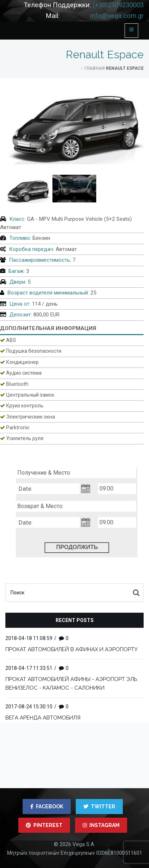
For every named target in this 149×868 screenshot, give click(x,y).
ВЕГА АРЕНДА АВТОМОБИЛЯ (43, 718)
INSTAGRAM (101, 825)
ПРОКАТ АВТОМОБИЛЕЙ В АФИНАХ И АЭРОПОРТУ (71, 649)
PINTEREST (44, 825)
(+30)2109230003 (118, 5)
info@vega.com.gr (117, 16)
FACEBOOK (47, 807)
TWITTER (99, 807)
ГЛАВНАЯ (95, 68)
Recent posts (75, 620)
